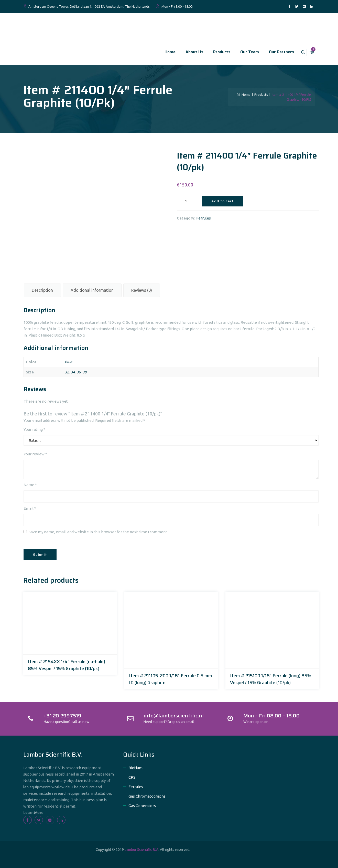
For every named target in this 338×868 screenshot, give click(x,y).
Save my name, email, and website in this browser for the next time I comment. (98, 532)
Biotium (135, 768)
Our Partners (277, 52)
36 (79, 372)
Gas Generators (142, 806)
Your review (35, 454)
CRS (132, 777)
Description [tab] (42, 290)
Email (30, 508)
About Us (190, 52)
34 (73, 372)
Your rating (34, 429)
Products (217, 52)
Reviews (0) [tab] (142, 290)
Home (165, 52)
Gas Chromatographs (147, 796)
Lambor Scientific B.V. (141, 850)
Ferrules (204, 218)
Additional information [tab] (92, 290)
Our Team (245, 52)
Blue (68, 362)
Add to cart (222, 201)
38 (84, 372)
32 (67, 372)
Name (30, 485)
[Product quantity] (188, 201)
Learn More (33, 813)
